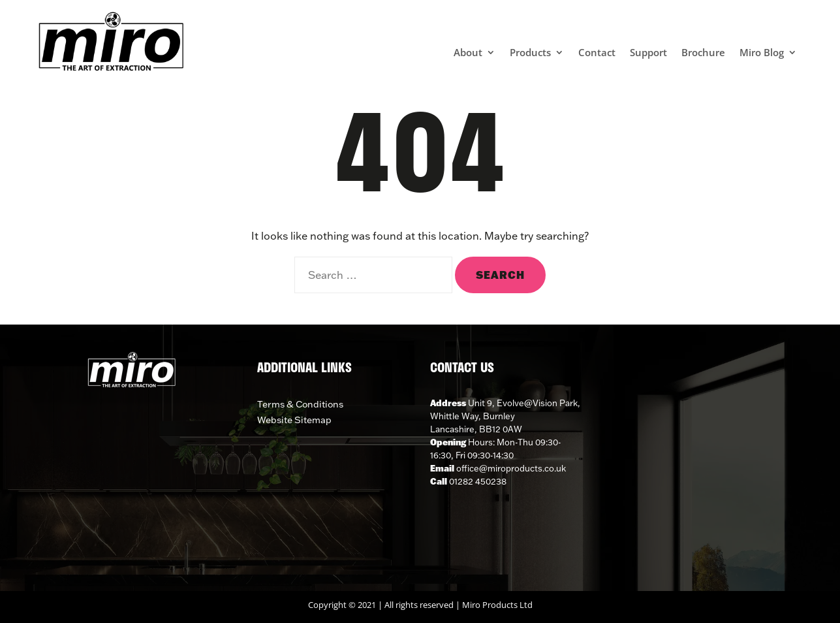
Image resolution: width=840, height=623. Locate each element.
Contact (597, 53)
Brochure (703, 53)
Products (530, 53)
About (468, 53)
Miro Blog (762, 53)
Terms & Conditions (300, 404)
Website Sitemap (294, 420)
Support (648, 53)
